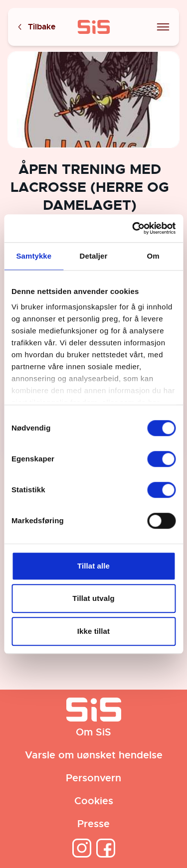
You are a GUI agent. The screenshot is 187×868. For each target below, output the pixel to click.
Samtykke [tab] (34, 256)
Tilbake (36, 27)
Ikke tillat (93, 631)
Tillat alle (93, 566)
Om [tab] (153, 256)
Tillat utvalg (93, 598)
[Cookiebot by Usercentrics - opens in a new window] (133, 228)
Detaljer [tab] (94, 256)
